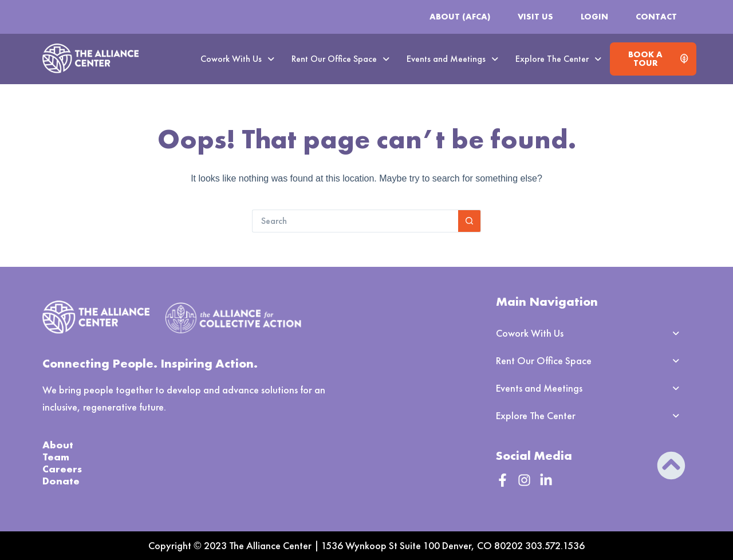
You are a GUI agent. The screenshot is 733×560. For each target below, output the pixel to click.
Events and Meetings (452, 59)
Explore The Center (558, 59)
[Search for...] (355, 221)
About (58, 445)
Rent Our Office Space (340, 59)
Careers (62, 469)
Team (56, 457)
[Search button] (470, 221)
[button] (237, 59)
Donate (61, 481)
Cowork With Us (237, 59)
